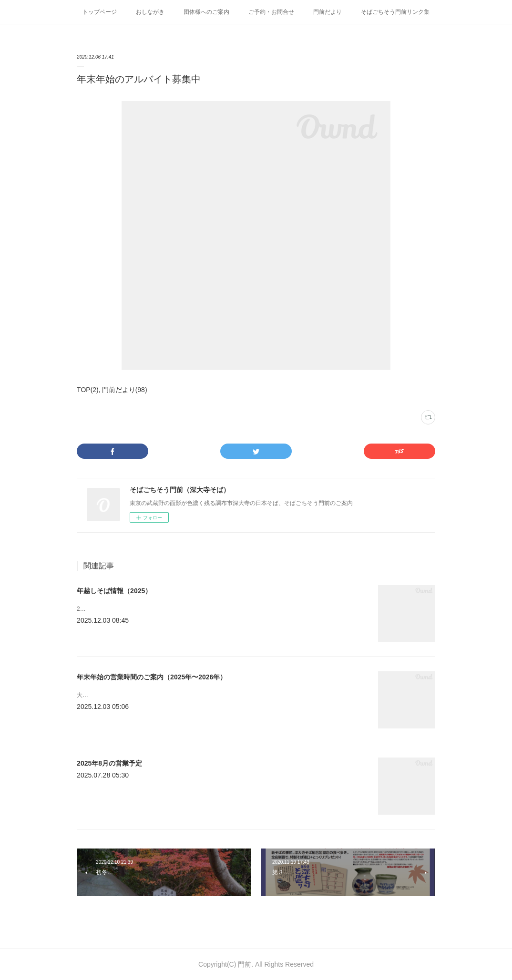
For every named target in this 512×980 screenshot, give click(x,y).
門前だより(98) (125, 390)
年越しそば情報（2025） (114, 591)
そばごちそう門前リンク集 (395, 12)
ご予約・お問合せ (271, 12)
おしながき (150, 12)
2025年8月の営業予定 (109, 763)
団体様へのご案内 (206, 12)
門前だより (328, 12)
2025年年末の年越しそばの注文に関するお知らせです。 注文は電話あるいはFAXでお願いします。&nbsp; (213, 609)
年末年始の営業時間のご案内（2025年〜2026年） (152, 677)
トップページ (100, 12)
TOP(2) (88, 390)
